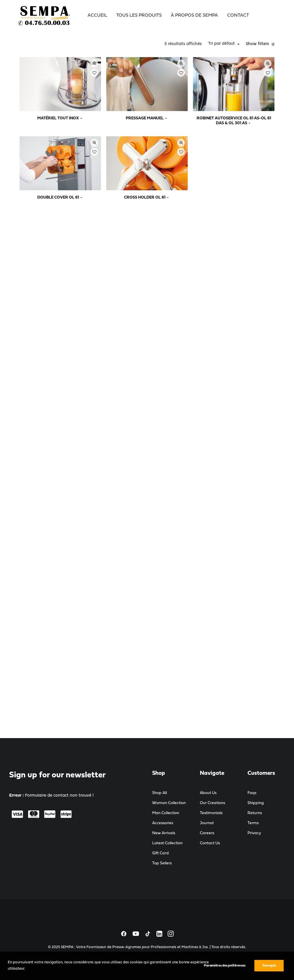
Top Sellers (162, 863)
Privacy (254, 833)
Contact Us (210, 843)
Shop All (159, 793)
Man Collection (166, 813)
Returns (255, 813)
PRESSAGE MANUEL (193, 98)
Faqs (252, 793)
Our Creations (212, 803)
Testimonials (211, 813)
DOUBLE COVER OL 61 (137, 161)
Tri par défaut (223, 44)
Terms (253, 823)
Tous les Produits (139, 15)
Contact (238, 15)
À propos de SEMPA (194, 15)
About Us (208, 793)
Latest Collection (167, 843)
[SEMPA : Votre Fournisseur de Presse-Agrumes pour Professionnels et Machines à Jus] (45, 15)
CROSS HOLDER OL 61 (193, 161)
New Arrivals (164, 833)
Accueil (97, 15)
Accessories (163, 823)
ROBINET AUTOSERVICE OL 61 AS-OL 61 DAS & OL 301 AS (249, 103)
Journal (207, 823)
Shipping (256, 803)
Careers (207, 833)
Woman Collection (169, 803)
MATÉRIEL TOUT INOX (137, 98)
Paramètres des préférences (225, 975)
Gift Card (160, 853)
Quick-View (155, 64)
